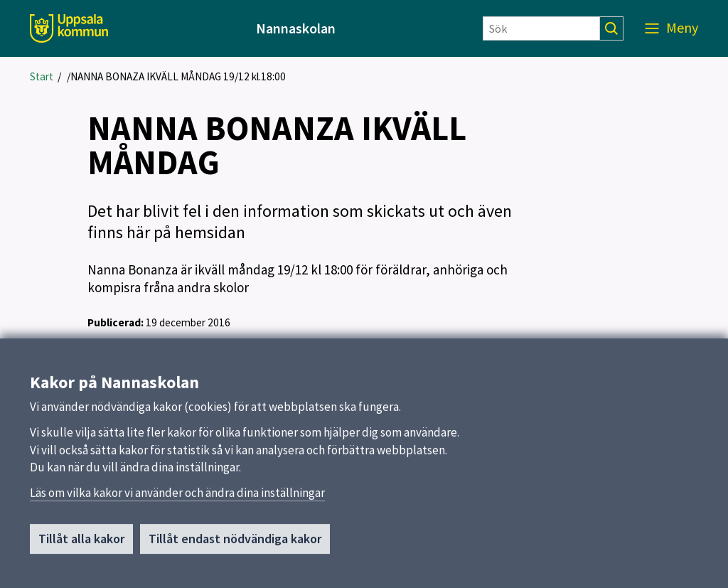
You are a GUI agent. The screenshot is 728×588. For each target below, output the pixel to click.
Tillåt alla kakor (81, 542)
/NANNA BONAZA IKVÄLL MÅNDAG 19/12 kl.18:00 (176, 76)
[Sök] (541, 28)
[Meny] (671, 28)
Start (42, 76)
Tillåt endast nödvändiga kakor (235, 542)
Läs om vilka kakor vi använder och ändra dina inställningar (177, 496)
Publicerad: (116, 322)
